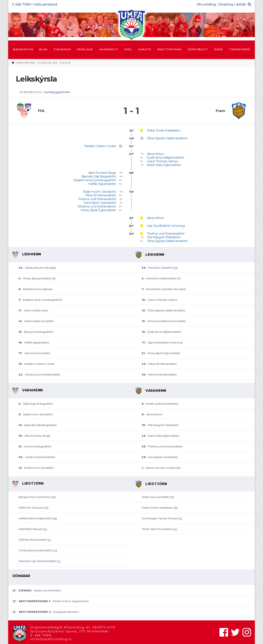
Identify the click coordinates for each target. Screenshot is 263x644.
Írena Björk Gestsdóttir (100, 203)
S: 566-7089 (21, 4)
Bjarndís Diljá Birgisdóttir (99, 176)
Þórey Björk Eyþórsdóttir (98, 210)
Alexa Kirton (155, 154)
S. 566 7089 (41, 635)
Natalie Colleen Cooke (100, 146)
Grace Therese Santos (163, 161)
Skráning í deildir (232, 4)
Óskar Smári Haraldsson (164, 130)
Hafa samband (45, 4)
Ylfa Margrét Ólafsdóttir (164, 237)
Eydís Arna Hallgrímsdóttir (166, 158)
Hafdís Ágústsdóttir (102, 184)
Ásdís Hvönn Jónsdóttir (100, 192)
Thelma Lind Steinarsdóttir (97, 199)
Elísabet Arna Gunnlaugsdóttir (95, 180)
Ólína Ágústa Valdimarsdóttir (167, 138)
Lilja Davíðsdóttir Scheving (166, 226)
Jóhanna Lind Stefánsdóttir (97, 206)
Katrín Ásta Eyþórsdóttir (164, 165)
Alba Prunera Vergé (102, 173)
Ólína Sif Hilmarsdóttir (101, 195)
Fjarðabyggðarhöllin (57, 92)
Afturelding (206, 4)
